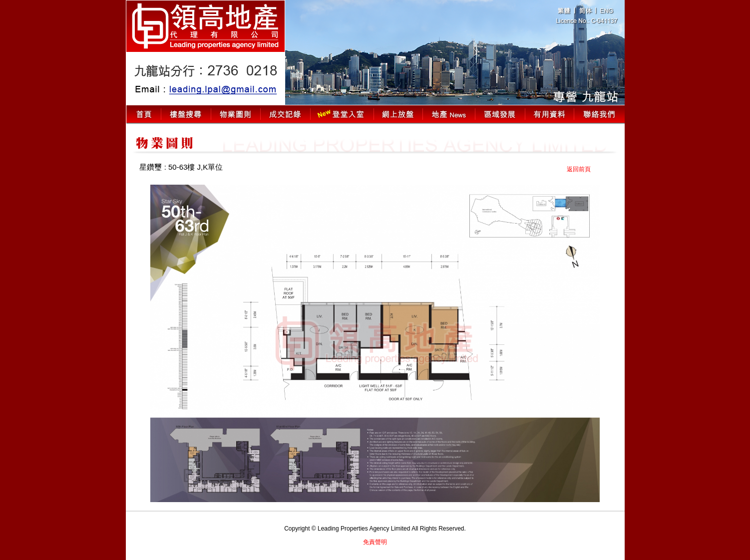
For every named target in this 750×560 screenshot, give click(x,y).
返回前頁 (579, 169)
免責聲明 (375, 542)
